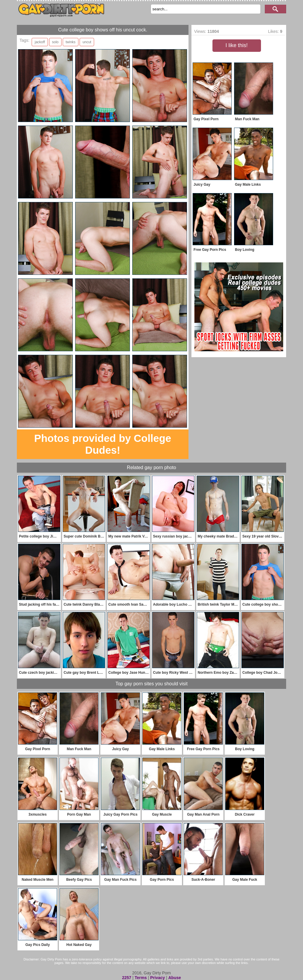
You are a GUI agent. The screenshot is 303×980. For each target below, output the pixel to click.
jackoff (40, 42)
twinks (71, 42)
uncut (87, 42)
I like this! (237, 45)
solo (55, 42)
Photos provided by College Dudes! (103, 444)
